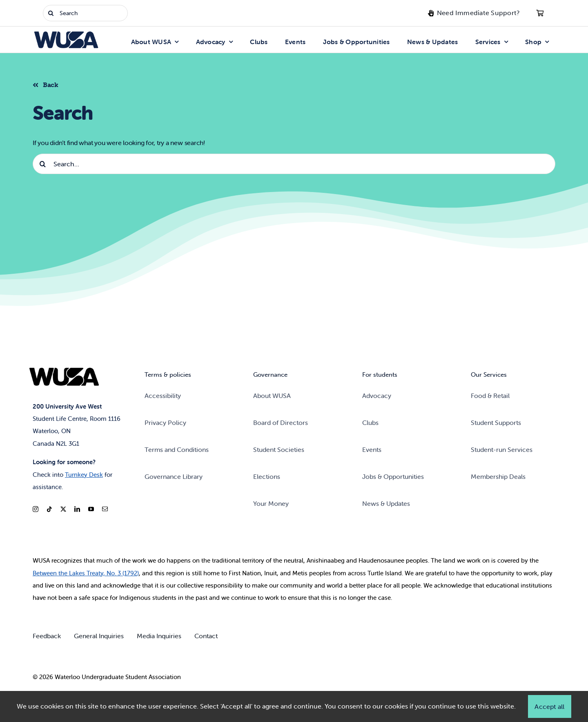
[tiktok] (49, 509)
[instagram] (36, 509)
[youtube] (91, 509)
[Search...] (294, 164)
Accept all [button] (549, 706)
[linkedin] (77, 509)
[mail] (105, 509)
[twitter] (63, 509)
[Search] (85, 13)
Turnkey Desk (84, 475)
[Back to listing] (49, 84)
